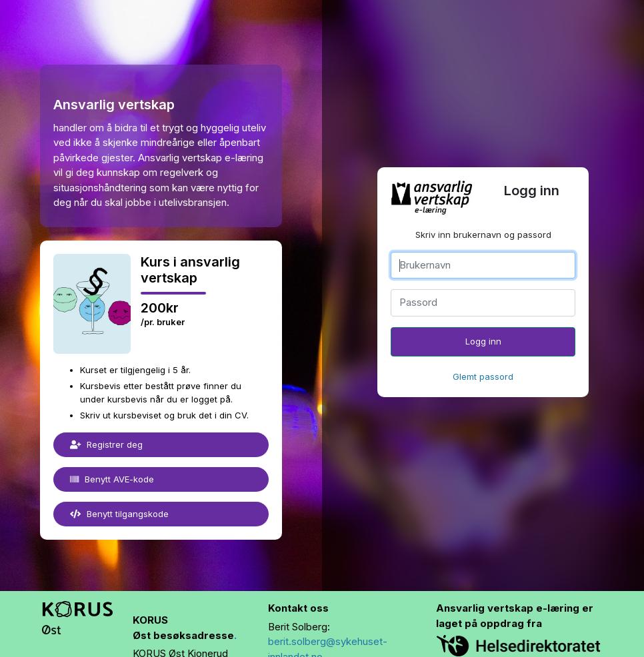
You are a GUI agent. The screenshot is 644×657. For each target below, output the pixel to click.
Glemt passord (483, 376)
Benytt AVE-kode (112, 479)
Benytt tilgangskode (119, 514)
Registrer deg (106, 444)
